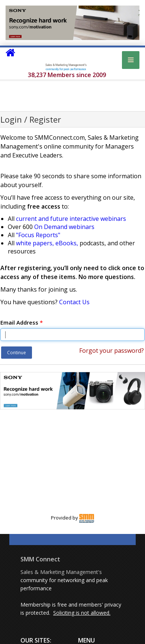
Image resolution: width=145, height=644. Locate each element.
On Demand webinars (64, 227)
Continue (17, 353)
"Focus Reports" (38, 235)
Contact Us (74, 302)
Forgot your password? (112, 351)
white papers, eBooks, (47, 243)
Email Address (22, 322)
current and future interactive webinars (71, 219)
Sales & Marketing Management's (61, 572)
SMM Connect (40, 559)
